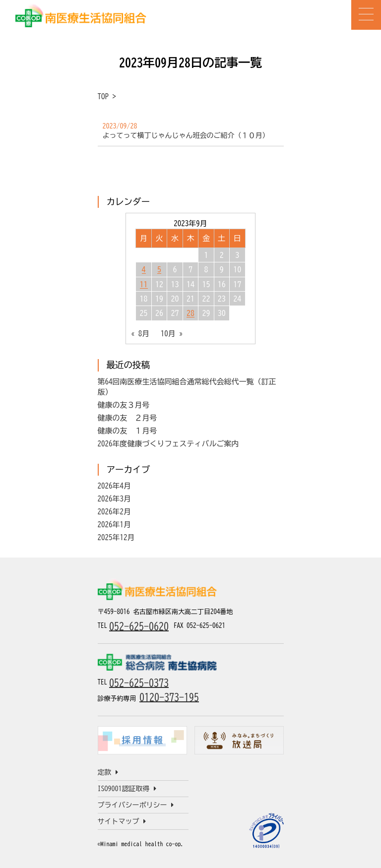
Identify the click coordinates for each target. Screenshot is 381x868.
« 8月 (140, 334)
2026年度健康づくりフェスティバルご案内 (168, 444)
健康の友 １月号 (127, 431)
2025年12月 (116, 537)
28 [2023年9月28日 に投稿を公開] (190, 313)
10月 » (172, 334)
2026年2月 (115, 512)
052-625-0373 (139, 682)
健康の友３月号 (124, 405)
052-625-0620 (139, 626)
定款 (108, 772)
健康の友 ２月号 (127, 418)
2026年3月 (115, 499)
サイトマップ (122, 821)
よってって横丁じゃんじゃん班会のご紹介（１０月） (186, 135)
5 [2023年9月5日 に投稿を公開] (159, 269)
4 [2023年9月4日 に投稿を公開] (144, 269)
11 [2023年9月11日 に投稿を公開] (144, 284)
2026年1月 (115, 525)
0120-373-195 (169, 697)
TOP (103, 96)
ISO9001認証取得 (127, 789)
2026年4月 (115, 486)
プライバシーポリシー (136, 805)
